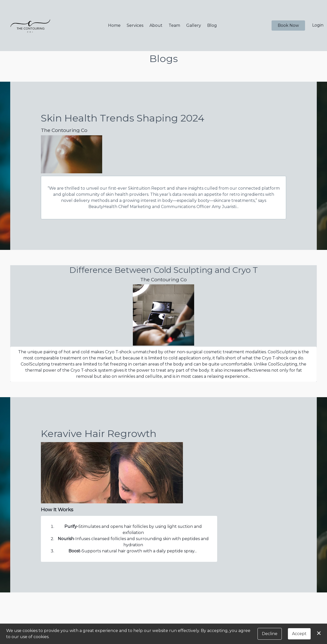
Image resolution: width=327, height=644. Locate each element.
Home (114, 25)
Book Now (288, 25)
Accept (299, 634)
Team (174, 25)
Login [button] (318, 25)
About (156, 25)
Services (135, 25)
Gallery (194, 25)
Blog (212, 25)
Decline (270, 634)
